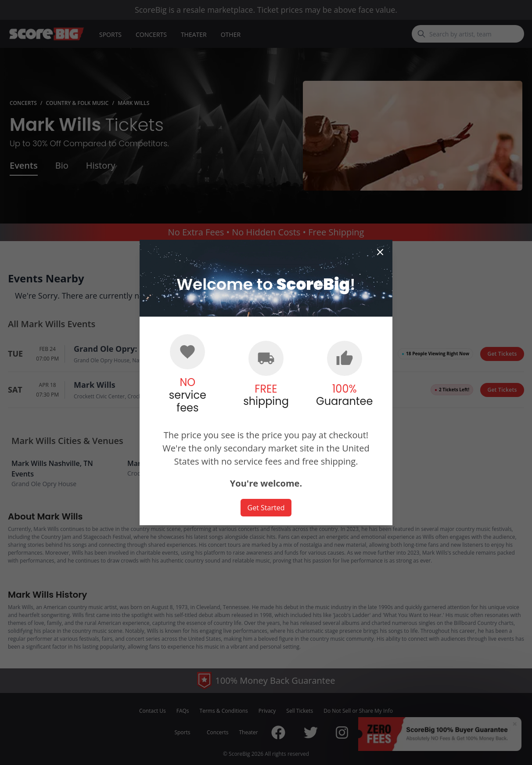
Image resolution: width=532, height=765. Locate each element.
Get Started (266, 508)
